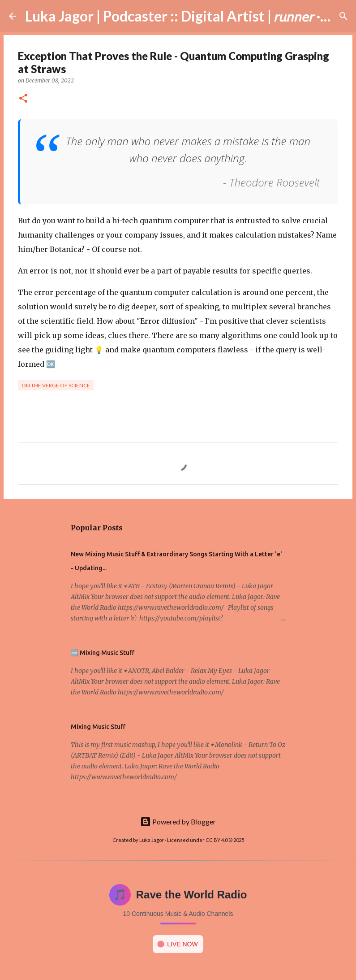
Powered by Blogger (178, 822)
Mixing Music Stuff (98, 727)
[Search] (343, 16)
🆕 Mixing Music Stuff (103, 653)
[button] (23, 99)
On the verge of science (56, 385)
